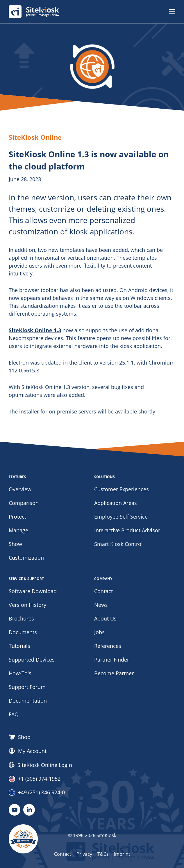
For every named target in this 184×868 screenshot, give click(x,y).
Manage (18, 530)
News (101, 605)
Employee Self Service (121, 517)
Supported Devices (32, 660)
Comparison (24, 503)
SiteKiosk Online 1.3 (35, 330)
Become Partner (114, 673)
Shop (20, 737)
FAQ (14, 714)
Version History (27, 605)
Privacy (84, 854)
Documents (23, 632)
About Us (105, 618)
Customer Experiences (122, 489)
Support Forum (27, 687)
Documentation (28, 701)
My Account (28, 751)
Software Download (33, 591)
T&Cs (103, 854)
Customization (26, 558)
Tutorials (19, 646)
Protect (17, 517)
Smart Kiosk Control (118, 544)
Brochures (21, 618)
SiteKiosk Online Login (40, 765)
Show (15, 544)
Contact (103, 591)
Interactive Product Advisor (127, 530)
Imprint (122, 854)
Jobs (99, 632)
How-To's (20, 673)
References (108, 646)
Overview (20, 489)
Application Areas (116, 503)
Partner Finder (112, 660)
